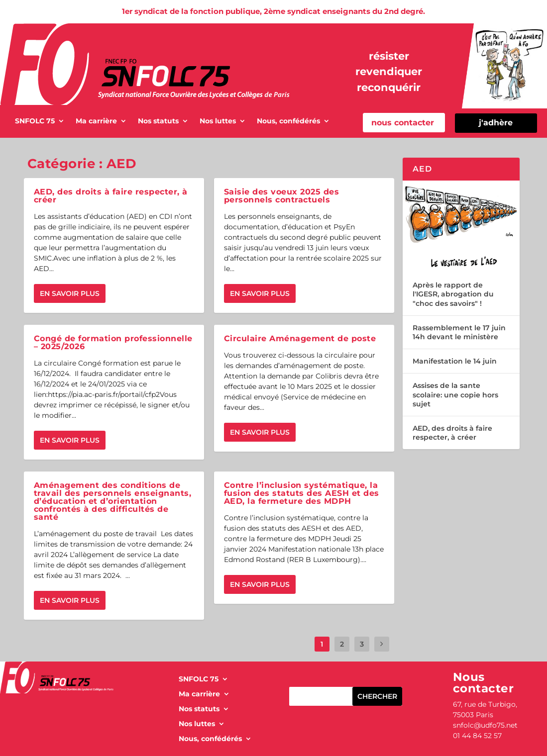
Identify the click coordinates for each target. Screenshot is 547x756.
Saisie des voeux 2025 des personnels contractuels (282, 196)
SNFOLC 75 (35, 121)
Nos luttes (218, 121)
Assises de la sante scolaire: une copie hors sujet (455, 394)
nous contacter (403, 123)
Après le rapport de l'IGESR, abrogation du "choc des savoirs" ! (453, 294)
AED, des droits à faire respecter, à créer (111, 196)
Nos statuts (158, 121)
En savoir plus (70, 293)
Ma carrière (96, 121)
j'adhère (496, 123)
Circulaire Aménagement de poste (300, 338)
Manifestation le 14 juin (455, 361)
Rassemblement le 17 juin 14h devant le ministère (459, 332)
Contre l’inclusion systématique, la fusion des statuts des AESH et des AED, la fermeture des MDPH (302, 493)
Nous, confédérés (288, 121)
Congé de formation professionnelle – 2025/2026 (113, 342)
